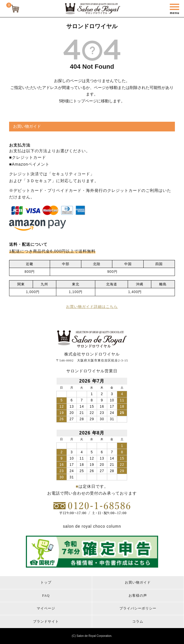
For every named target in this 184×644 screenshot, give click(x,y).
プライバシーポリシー (138, 608)
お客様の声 (138, 596)
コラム (138, 621)
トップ (46, 582)
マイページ (46, 608)
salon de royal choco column (92, 526)
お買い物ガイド (138, 582)
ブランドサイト (46, 621)
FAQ (46, 596)
